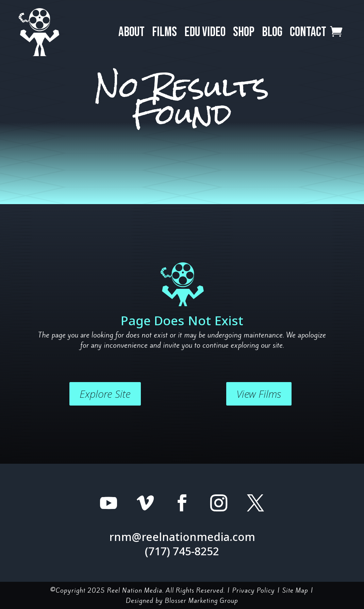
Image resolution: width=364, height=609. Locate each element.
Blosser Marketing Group (202, 600)
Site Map (295, 590)
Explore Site (105, 394)
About (131, 32)
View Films (259, 394)
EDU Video (205, 32)
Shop (244, 32)
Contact (308, 32)
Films (164, 32)
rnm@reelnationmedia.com (182, 537)
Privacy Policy (254, 590)
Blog (272, 32)
